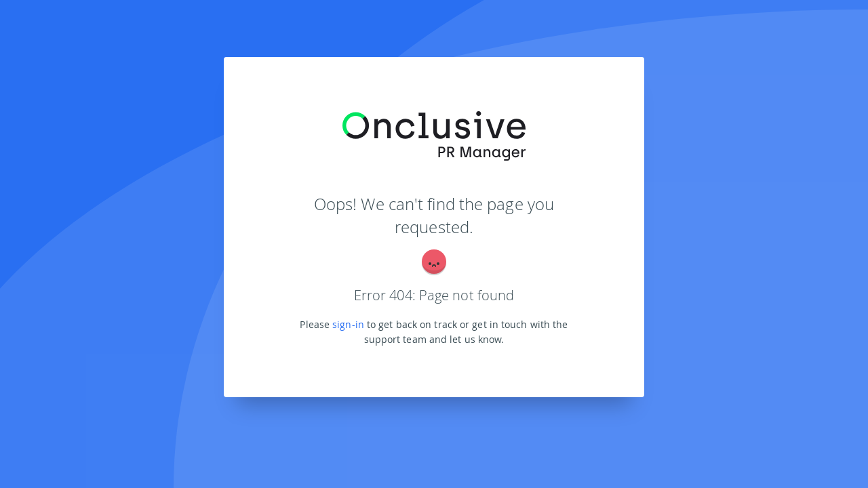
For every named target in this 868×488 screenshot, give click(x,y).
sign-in (348, 324)
